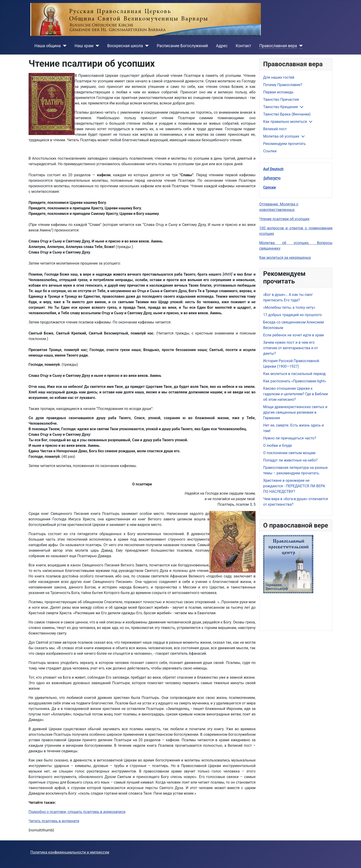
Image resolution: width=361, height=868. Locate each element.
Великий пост (275, 129)
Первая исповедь (278, 92)
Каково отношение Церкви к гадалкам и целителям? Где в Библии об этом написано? (295, 394)
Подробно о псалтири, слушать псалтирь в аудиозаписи (77, 812)
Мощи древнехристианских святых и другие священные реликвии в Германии (295, 412)
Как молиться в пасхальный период (294, 374)
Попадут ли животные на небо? (290, 460)
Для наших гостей (279, 77)
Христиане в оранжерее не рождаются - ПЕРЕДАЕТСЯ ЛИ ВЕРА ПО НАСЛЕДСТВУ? (294, 486)
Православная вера (278, 46)
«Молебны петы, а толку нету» (289, 307)
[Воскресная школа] (146, 46)
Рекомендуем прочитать (284, 144)
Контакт (243, 46)
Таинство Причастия (281, 99)
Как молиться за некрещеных (285, 258)
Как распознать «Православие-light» (295, 381)
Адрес (222, 46)
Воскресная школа (125, 46)
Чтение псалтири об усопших (284, 219)
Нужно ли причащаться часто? (290, 438)
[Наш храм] (96, 46)
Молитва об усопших (281, 136)
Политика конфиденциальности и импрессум (70, 852)
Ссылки (270, 151)
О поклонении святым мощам (289, 453)
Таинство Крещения (281, 107)
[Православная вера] (300, 46)
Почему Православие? (283, 85)
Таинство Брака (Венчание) (287, 114)
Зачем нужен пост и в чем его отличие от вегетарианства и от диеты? (291, 348)
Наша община (48, 46)
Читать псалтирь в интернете (54, 821)
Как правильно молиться (285, 122)
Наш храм (84, 46)
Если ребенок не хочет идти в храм (293, 335)
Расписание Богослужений (182, 46)
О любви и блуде (278, 446)
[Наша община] (64, 46)
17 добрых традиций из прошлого (293, 315)
